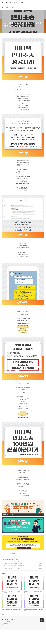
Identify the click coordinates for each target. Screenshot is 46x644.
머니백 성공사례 (7, 559)
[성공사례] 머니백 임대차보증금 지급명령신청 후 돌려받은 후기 (16, 562)
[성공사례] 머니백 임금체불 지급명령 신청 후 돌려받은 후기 (15, 567)
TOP (43, 640)
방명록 (13, 8)
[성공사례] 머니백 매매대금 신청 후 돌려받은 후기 (13, 564)
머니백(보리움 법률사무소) (13, 3)
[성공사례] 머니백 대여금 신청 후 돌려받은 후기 (13, 565)
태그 (7, 8)
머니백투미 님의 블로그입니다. (8, 621)
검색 (40, 3)
